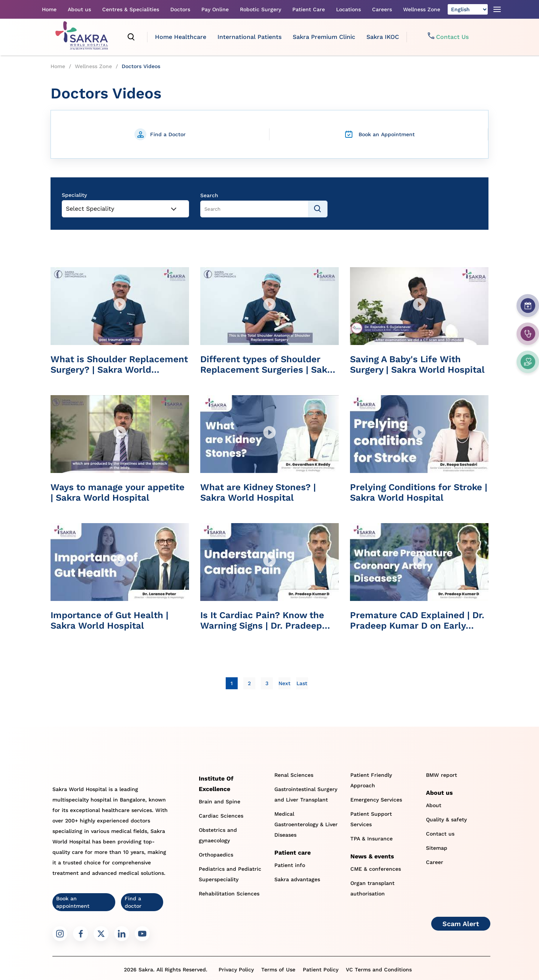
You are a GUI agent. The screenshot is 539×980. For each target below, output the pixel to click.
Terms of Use (278, 970)
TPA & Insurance (371, 839)
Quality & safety (446, 819)
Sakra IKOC (383, 37)
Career (435, 862)
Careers (382, 9)
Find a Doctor (168, 134)
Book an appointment (73, 902)
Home (49, 9)
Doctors (180, 9)
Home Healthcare (181, 37)
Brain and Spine (220, 802)
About (434, 805)
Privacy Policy (236, 970)
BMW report (441, 775)
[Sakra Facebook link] (80, 934)
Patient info (290, 865)
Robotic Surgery (261, 9)
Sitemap (437, 848)
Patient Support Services (371, 819)
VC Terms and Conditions (379, 970)
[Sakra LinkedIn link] (122, 934)
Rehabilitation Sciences (229, 894)
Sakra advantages (297, 879)
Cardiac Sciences (221, 816)
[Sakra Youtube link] (142, 934)
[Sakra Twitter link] (101, 934)
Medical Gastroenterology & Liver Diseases (306, 824)
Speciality (74, 195)
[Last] (302, 683)
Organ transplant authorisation (372, 888)
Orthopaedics (216, 855)
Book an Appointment (387, 134)
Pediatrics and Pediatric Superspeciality (230, 874)
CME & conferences (376, 869)
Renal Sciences (294, 775)
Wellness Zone (422, 9)
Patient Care (309, 9)
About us (79, 9)
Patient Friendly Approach (371, 780)
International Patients (249, 37)
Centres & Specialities (131, 9)
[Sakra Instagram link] (60, 934)
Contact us (440, 834)
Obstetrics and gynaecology (218, 835)
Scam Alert (461, 924)
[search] (131, 37)
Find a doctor (133, 902)
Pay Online (215, 9)
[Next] (284, 683)
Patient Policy (321, 970)
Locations (348, 9)
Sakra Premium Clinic (324, 37)
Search (209, 195)
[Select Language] (468, 9)
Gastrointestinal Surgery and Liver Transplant (306, 794)
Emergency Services (376, 800)
